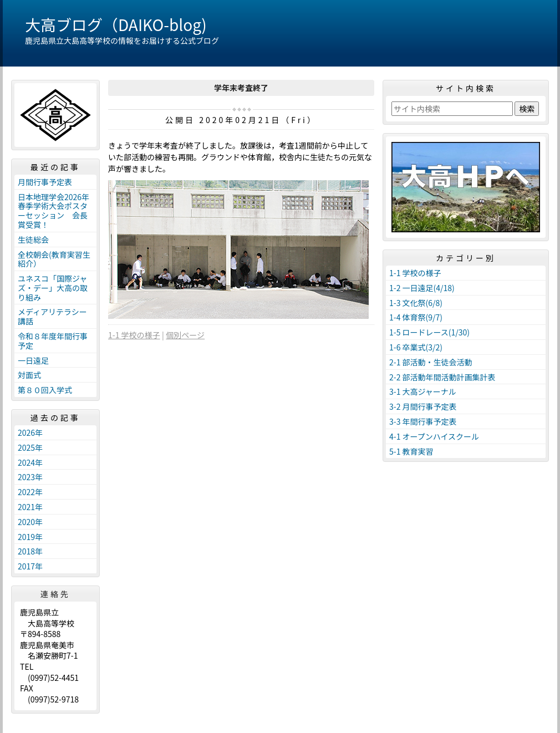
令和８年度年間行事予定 (53, 341)
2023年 (30, 477)
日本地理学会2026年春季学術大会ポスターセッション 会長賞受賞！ (54, 211)
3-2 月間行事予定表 (423, 406)
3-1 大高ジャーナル (423, 391)
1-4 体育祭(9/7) (416, 317)
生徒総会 (33, 240)
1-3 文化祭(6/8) (416, 303)
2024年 (30, 462)
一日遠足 (33, 360)
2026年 (30, 432)
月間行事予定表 (45, 182)
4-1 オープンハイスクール (434, 436)
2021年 (30, 507)
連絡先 (55, 594)
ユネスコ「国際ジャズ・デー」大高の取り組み (53, 288)
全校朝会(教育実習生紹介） (54, 259)
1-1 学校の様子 (134, 335)
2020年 (30, 522)
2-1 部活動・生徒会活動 (431, 362)
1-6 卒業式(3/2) (416, 347)
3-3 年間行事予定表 (423, 421)
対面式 (29, 375)
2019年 (30, 537)
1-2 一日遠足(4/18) (422, 288)
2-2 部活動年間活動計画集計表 (442, 377)
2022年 (30, 492)
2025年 (30, 447)
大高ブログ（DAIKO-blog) (116, 24)
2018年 (30, 551)
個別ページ (185, 335)
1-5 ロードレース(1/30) (429, 332)
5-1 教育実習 (411, 451)
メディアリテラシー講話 (52, 316)
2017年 (30, 566)
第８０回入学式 (45, 390)
